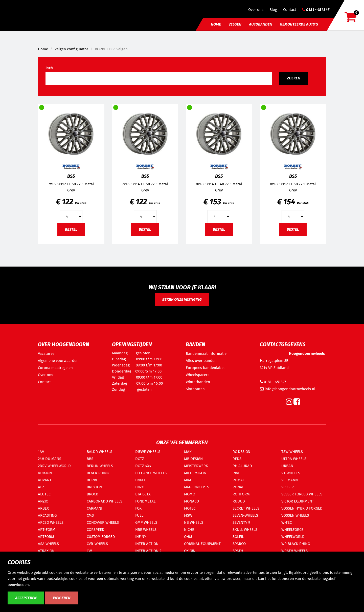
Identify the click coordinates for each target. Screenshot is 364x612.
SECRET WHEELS (246, 508)
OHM (188, 537)
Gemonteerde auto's (299, 24)
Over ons (256, 10)
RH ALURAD (242, 466)
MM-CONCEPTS (197, 487)
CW (89, 551)
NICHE (189, 530)
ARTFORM (46, 537)
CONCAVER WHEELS (103, 522)
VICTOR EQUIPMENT (298, 501)
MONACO (191, 501)
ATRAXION (46, 551)
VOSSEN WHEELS (295, 515)
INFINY (141, 537)
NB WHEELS (194, 522)
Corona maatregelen (55, 368)
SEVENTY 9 (241, 522)
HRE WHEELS (146, 530)
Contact (290, 10)
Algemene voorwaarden (58, 361)
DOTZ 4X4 (143, 466)
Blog (273, 10)
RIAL (236, 473)
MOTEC (190, 508)
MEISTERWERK (196, 466)
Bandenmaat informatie (206, 354)
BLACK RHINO (98, 473)
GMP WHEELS (146, 522)
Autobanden (261, 24)
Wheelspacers (198, 375)
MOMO (190, 494)
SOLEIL (238, 537)
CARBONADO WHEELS (105, 501)
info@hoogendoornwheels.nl (288, 389)
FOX (138, 508)
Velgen (235, 24)
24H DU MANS (50, 459)
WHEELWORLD (293, 537)
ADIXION (45, 473)
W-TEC (287, 522)
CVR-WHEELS (97, 544)
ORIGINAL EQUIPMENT (202, 544)
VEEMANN (290, 480)
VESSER (288, 487)
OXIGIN (190, 551)
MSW (188, 515)
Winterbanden (198, 382)
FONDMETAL (145, 501)
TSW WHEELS (292, 452)
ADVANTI (45, 480)
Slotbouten (195, 389)
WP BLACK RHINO (296, 544)
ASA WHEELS (48, 544)
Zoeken (294, 78)
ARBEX (43, 508)
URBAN (287, 466)
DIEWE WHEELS (148, 452)
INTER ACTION (147, 544)
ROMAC (239, 480)
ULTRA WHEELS (294, 459)
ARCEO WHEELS (51, 522)
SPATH (238, 551)
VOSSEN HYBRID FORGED (302, 508)
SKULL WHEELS (245, 530)
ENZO (140, 487)
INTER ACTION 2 (148, 551)
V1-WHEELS (291, 473)
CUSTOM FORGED (101, 537)
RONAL (238, 487)
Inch (49, 68)
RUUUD (239, 501)
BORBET (93, 480)
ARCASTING (47, 515)
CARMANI (94, 508)
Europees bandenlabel (205, 368)
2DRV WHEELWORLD (54, 466)
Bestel (71, 229)
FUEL (139, 515)
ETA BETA (143, 494)
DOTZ (140, 459)
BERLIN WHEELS (100, 466)
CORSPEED (96, 530)
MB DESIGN (193, 459)
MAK (188, 452)
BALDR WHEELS (99, 452)
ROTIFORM (241, 494)
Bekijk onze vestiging (182, 299)
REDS (237, 459)
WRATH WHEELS (294, 551)
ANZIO (43, 501)
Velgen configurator (71, 49)
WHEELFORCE (292, 530)
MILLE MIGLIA (195, 473)
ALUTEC (44, 494)
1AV (41, 452)
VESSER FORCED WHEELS (302, 494)
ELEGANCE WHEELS (151, 473)
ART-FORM (47, 530)
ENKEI (140, 480)
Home (216, 24)
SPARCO (239, 544)
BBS (90, 459)
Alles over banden (201, 361)
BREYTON (94, 487)
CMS (90, 515)
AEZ (41, 487)
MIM (188, 480)
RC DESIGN (241, 452)
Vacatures (46, 354)
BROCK (92, 494)
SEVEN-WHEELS (245, 515)
